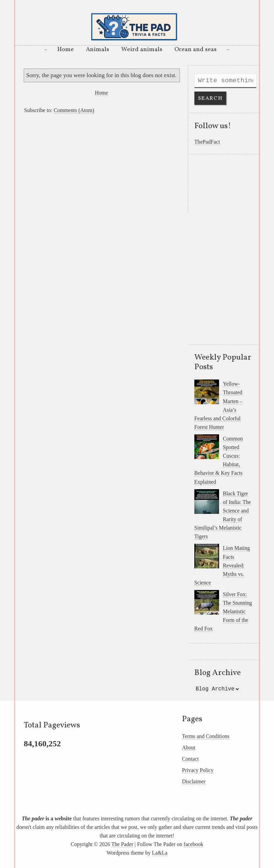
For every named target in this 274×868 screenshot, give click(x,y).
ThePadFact (207, 142)
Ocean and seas (196, 50)
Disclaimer (194, 781)
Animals (98, 50)
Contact (190, 759)
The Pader (122, 844)
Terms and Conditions (206, 736)
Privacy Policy (198, 770)
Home (66, 50)
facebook (193, 844)
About (189, 748)
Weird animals (142, 50)
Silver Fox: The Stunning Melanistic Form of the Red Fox (223, 611)
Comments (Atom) (74, 110)
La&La (160, 853)
